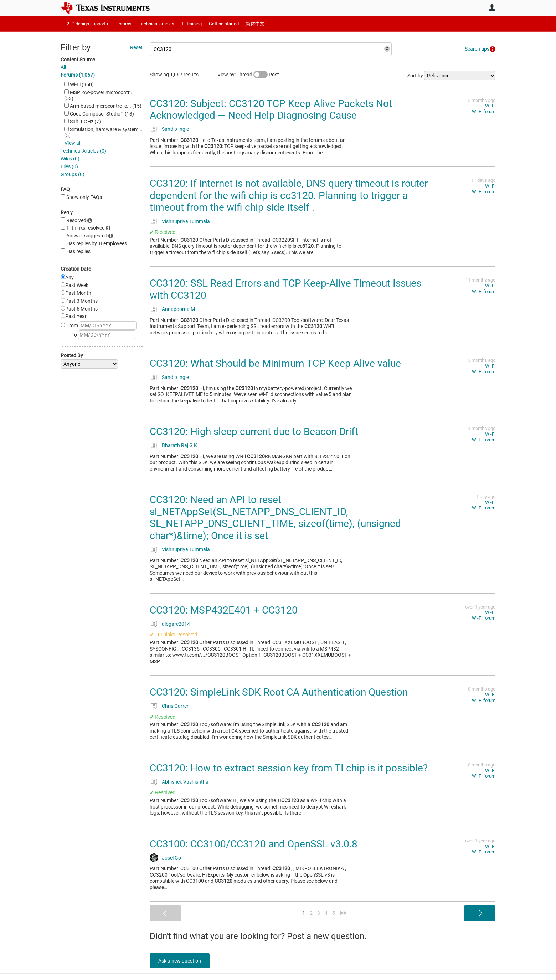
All (63, 67)
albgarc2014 (176, 624)
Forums (124, 24)
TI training (192, 24)
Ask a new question (182, 961)
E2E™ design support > (87, 24)
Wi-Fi (490, 106)
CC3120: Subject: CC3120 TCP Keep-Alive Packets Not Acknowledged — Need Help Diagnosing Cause (271, 110)
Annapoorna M (178, 309)
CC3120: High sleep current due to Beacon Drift (254, 432)
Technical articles (156, 24)
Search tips (477, 49)
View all (73, 143)
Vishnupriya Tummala (186, 221)
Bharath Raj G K (179, 445)
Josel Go (171, 858)
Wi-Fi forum (484, 111)
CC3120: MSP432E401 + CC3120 (224, 610)
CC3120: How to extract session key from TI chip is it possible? (289, 768)
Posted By (72, 355)
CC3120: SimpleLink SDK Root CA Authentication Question (279, 692)
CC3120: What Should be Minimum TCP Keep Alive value (275, 363)
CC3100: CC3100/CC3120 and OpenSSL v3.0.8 (254, 844)
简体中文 (255, 24)
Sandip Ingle (175, 129)
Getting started (224, 24)
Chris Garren (176, 706)
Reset (136, 47)
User (492, 7)
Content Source (78, 60)
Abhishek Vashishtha (185, 782)
